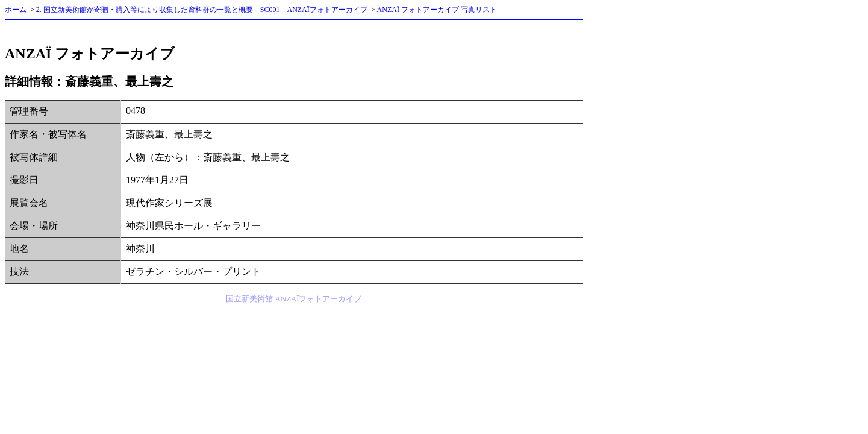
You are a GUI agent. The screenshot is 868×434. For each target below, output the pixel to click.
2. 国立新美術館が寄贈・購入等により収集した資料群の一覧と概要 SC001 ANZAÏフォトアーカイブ (202, 10)
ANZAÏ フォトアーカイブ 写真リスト (437, 10)
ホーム (16, 10)
